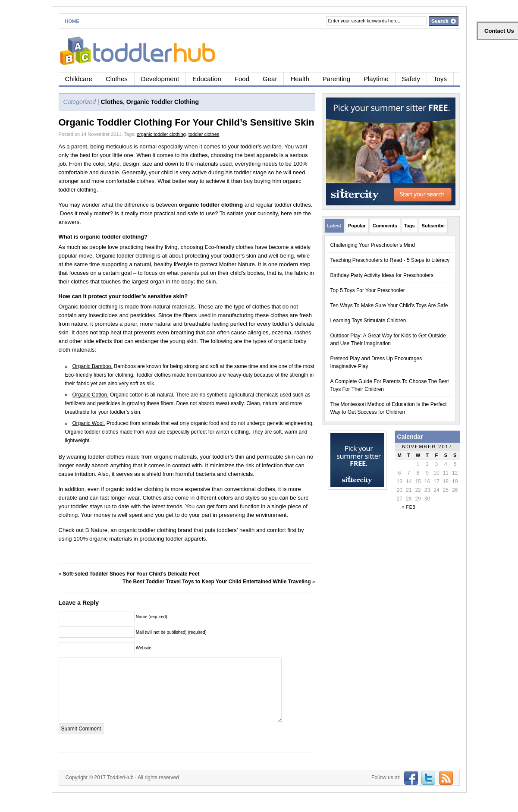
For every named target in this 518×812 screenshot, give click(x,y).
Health (300, 79)
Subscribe (433, 226)
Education (207, 79)
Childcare (79, 79)
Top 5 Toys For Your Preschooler (368, 290)
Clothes (117, 79)
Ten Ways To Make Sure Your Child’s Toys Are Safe (389, 305)
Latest (334, 226)
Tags (410, 226)
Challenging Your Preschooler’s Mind (373, 245)
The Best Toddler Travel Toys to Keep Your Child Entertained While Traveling (217, 582)
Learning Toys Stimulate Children (368, 321)
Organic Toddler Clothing (163, 102)
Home (72, 21)
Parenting (336, 79)
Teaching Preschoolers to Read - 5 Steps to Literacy (390, 260)
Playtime (376, 79)
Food (242, 79)
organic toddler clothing (161, 134)
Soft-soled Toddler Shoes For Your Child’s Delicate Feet (131, 574)
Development (160, 79)
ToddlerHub (120, 790)
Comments (385, 226)
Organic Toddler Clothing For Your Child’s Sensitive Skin (187, 122)
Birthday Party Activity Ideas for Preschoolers (382, 275)
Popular (357, 226)
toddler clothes (204, 134)
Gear (270, 79)
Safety (411, 79)
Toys (440, 79)
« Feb (409, 507)
